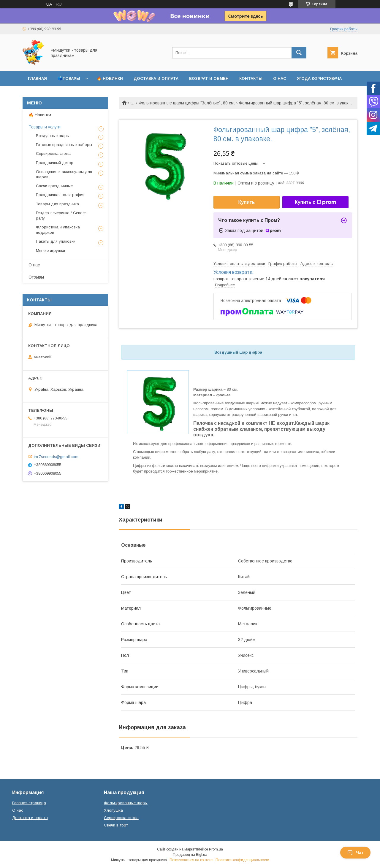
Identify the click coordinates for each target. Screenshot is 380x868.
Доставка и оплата (156, 78)
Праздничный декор (55, 163)
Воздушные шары (53, 136)
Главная (37, 78)
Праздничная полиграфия (60, 195)
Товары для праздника (57, 204)
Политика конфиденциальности (242, 860)
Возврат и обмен (209, 78)
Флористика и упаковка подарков (58, 230)
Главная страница (29, 803)
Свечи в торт (116, 825)
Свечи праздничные (54, 186)
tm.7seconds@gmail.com (56, 456)
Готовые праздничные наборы (64, 145)
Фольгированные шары (126, 803)
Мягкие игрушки (50, 251)
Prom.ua (216, 849)
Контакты (251, 78)
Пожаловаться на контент (191, 860)
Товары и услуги (45, 127)
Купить (247, 202)
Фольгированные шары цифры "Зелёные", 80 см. (187, 103)
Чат (355, 853)
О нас (280, 78)
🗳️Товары (69, 78)
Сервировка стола (53, 154)
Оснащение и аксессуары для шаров (64, 174)
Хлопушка (113, 810)
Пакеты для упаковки (56, 241)
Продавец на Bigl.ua (190, 855)
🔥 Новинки (110, 78)
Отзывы (36, 277)
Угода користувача (319, 78)
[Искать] (299, 53)
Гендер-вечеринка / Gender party (61, 216)
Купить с (315, 202)
